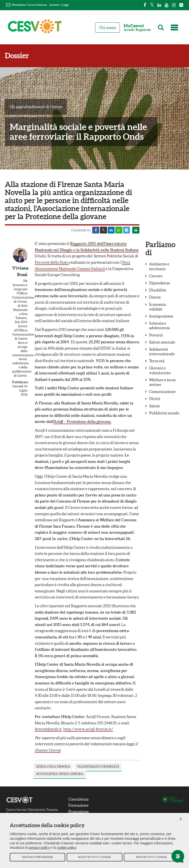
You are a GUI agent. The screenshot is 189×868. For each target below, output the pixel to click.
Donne (155, 298)
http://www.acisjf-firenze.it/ (88, 729)
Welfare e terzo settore (162, 382)
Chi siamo (108, 28)
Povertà (156, 335)
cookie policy (67, 849)
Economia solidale (157, 307)
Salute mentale (162, 342)
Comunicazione (162, 392)
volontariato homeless (98, 767)
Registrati (143, 30)
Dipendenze (160, 283)
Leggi (65, 5)
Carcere (156, 276)
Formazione (78, 806)
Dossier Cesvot (48, 750)
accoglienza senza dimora (60, 774)
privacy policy (39, 849)
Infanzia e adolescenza (159, 326)
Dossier (17, 56)
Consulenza (78, 799)
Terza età (157, 361)
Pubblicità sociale (164, 413)
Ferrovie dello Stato (52, 262)
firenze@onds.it (48, 729)
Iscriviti (54, 5)
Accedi (129, 30)
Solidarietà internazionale (162, 352)
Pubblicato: (20, 382)
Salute (155, 406)
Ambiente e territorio (159, 267)
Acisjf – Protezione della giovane (82, 422)
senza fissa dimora (53, 767)
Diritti (155, 399)
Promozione (79, 812)
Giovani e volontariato (160, 371)
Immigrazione (161, 316)
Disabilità (158, 290)
